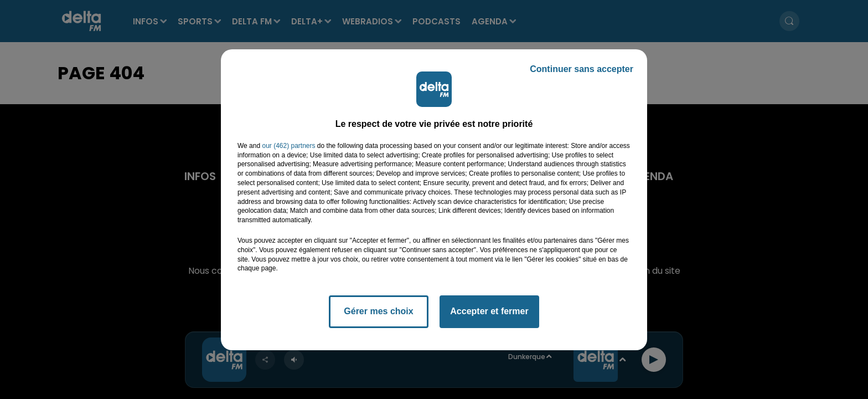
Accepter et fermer (489, 311)
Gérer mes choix (378, 311)
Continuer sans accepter (582, 69)
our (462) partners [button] (288, 146)
